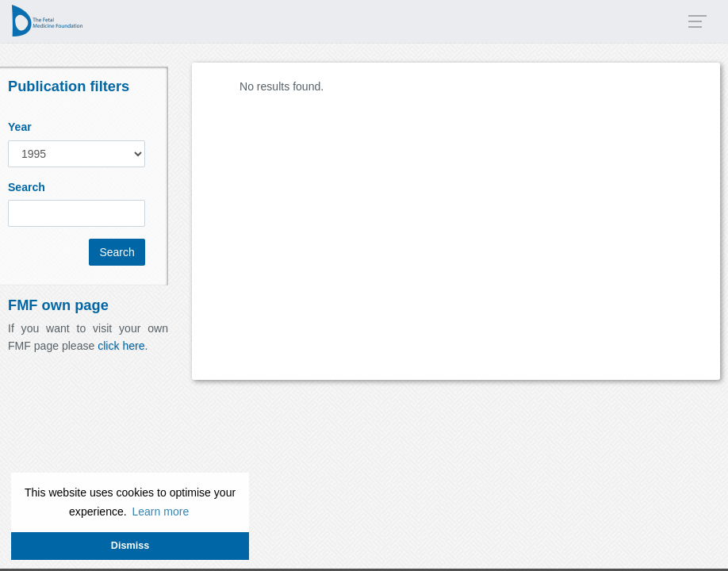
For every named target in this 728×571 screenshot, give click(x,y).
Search (27, 187)
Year (20, 127)
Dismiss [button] (130, 546)
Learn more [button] (160, 512)
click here (121, 346)
